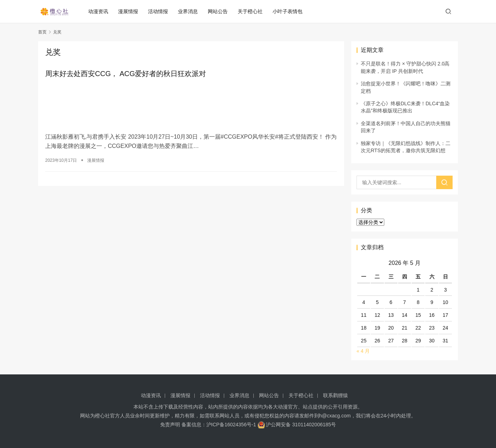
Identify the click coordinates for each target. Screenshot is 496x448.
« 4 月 (363, 351)
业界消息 (190, 11)
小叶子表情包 (290, 11)
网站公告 (220, 11)
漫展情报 (130, 11)
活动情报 (160, 11)
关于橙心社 (252, 11)
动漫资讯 (100, 11)
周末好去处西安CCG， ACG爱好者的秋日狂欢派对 (126, 74)
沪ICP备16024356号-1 (231, 425)
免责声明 (170, 425)
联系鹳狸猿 (336, 395)
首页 (42, 32)
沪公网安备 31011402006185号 (297, 425)
